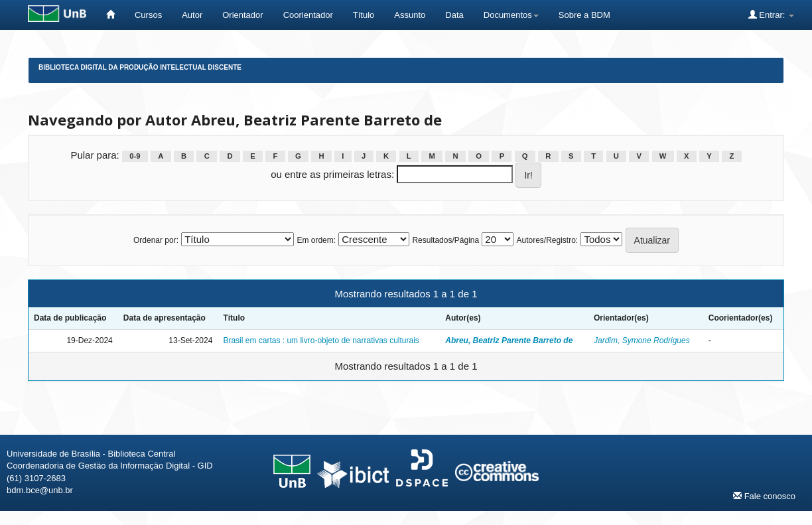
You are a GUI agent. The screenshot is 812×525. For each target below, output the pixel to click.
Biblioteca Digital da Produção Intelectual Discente (140, 67)
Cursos (148, 15)
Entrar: (771, 15)
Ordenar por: (156, 240)
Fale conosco (764, 496)
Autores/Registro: (547, 240)
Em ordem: (316, 240)
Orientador (242, 15)
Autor (192, 15)
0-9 (135, 156)
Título (364, 15)
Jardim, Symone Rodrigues (642, 340)
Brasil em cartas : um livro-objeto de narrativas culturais (321, 340)
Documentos (511, 15)
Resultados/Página (445, 240)
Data (454, 15)
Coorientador (308, 15)
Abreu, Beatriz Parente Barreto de (509, 340)
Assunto (410, 15)
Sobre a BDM (584, 15)
